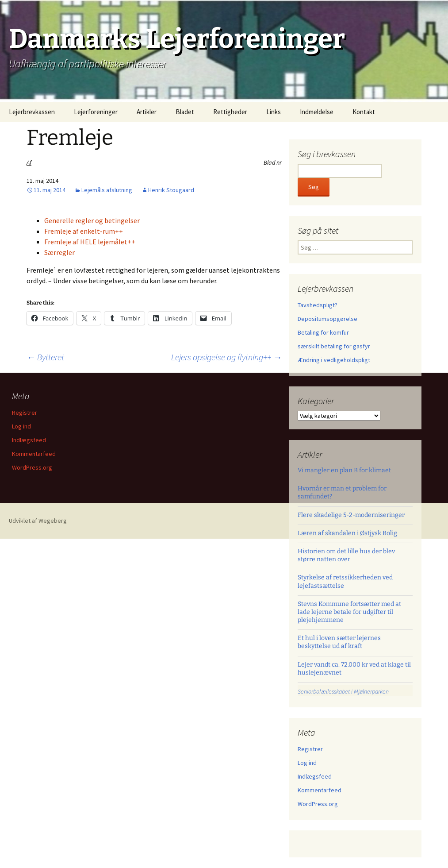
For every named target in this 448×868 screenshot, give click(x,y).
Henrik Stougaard (171, 190)
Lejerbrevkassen (32, 112)
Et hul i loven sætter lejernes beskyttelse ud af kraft (339, 642)
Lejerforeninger (96, 112)
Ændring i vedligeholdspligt (334, 360)
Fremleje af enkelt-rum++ (84, 231)
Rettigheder (230, 112)
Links (274, 112)
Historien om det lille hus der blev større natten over (346, 555)
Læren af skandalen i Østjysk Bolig (347, 533)
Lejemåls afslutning (107, 190)
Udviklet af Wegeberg (38, 521)
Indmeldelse (317, 112)
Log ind (307, 763)
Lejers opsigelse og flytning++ (226, 357)
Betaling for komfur (323, 332)
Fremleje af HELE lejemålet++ (90, 242)
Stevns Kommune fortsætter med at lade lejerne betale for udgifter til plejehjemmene (349, 612)
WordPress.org (318, 804)
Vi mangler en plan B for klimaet (344, 470)
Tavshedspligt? (318, 305)
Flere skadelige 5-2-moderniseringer (351, 515)
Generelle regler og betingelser (92, 220)
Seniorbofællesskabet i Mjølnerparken (343, 691)
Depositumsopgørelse (327, 319)
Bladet (185, 112)
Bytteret (45, 357)
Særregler (59, 252)
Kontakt (364, 112)
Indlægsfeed (315, 776)
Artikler (147, 112)
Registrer (310, 749)
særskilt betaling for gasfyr (334, 346)
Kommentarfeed (320, 790)
